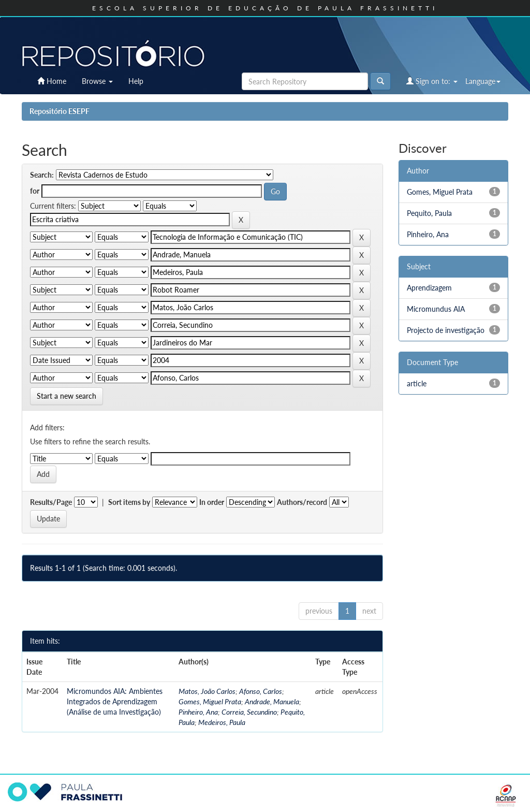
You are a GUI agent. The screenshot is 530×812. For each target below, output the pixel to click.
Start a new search (67, 396)
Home (52, 81)
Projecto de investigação (446, 330)
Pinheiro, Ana (198, 712)
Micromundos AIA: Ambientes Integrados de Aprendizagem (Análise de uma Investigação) (115, 701)
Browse (97, 81)
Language (483, 81)
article (417, 383)
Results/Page (51, 502)
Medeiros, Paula (222, 722)
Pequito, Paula (429, 213)
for (35, 191)
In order (212, 502)
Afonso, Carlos (261, 691)
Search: (42, 175)
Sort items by (129, 502)
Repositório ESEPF (60, 111)
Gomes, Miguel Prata (210, 701)
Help (136, 81)
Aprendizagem (429, 288)
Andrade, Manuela (272, 701)
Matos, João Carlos (207, 691)
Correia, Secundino (249, 712)
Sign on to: (432, 81)
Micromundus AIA (436, 309)
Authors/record (302, 502)
